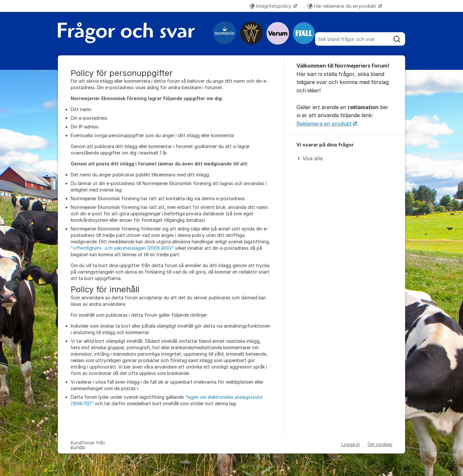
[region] (344, 152)
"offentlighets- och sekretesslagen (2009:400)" (122, 248)
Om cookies (380, 444)
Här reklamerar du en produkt (342, 6)
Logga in (351, 444)
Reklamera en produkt (324, 124)
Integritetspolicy (271, 6)
